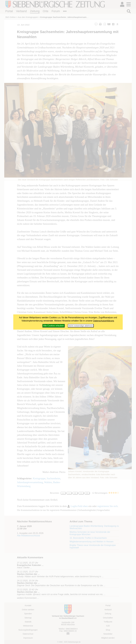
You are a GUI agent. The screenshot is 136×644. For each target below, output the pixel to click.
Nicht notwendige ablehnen (81, 326)
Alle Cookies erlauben (54, 326)
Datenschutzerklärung (104, 321)
